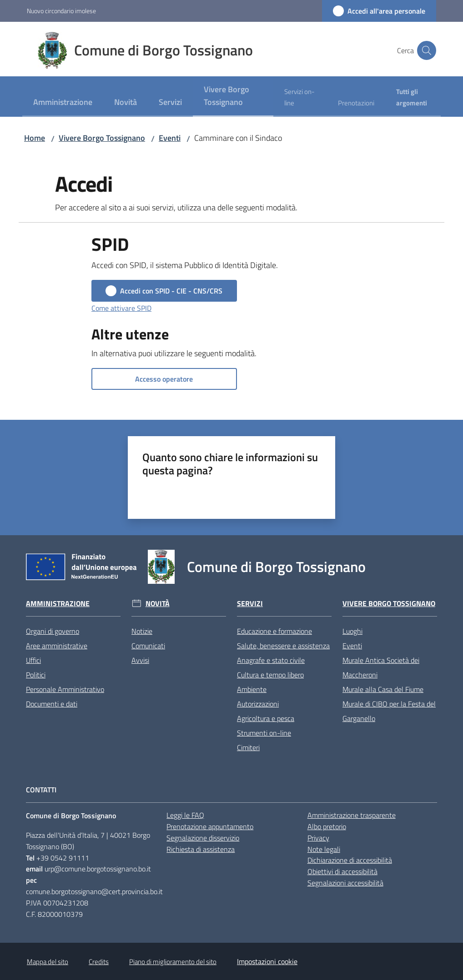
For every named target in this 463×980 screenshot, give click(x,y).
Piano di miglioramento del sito (173, 962)
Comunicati (148, 646)
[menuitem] (63, 103)
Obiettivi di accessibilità (342, 871)
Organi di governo (53, 631)
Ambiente (252, 689)
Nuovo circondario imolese (61, 11)
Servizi (250, 604)
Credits (99, 962)
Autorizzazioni (258, 704)
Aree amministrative (57, 646)
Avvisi (140, 660)
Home (35, 138)
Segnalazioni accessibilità (345, 883)
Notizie (142, 631)
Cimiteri (248, 747)
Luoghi (352, 631)
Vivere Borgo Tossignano (102, 138)
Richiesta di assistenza (201, 849)
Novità (158, 604)
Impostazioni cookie (267, 961)
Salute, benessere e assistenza (283, 646)
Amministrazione (58, 604)
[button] (425, 50)
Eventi (170, 138)
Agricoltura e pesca (266, 718)
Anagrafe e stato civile (271, 660)
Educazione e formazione (274, 631)
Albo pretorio (327, 826)
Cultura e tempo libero (270, 675)
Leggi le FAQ (185, 815)
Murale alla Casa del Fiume (383, 689)
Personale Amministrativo (65, 689)
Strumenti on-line (264, 733)
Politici (36, 675)
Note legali (324, 849)
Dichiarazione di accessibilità (350, 860)
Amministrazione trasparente (352, 815)
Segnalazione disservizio (203, 838)
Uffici (33, 660)
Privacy (318, 838)
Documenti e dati (52, 704)
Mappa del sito (48, 962)
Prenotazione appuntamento (210, 826)
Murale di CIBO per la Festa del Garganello (389, 711)
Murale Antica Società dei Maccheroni (381, 667)
